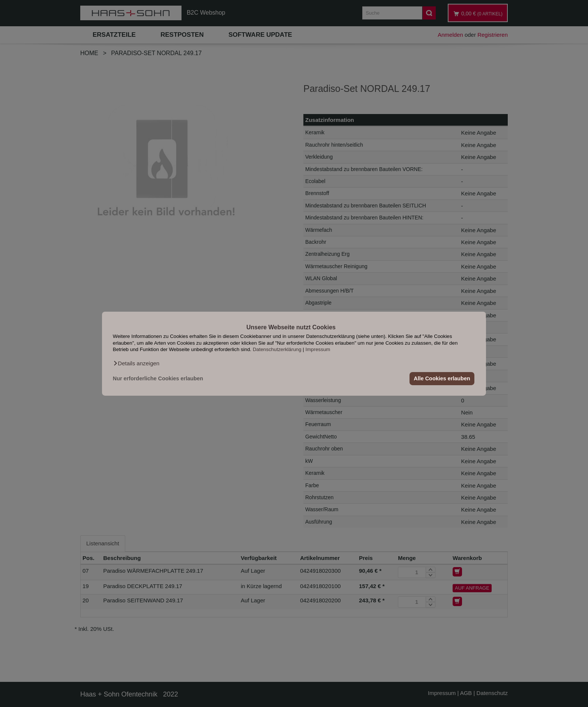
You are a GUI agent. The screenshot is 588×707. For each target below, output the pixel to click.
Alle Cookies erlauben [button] (442, 378)
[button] (136, 363)
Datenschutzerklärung (277, 349)
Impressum (318, 349)
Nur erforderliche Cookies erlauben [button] (158, 378)
